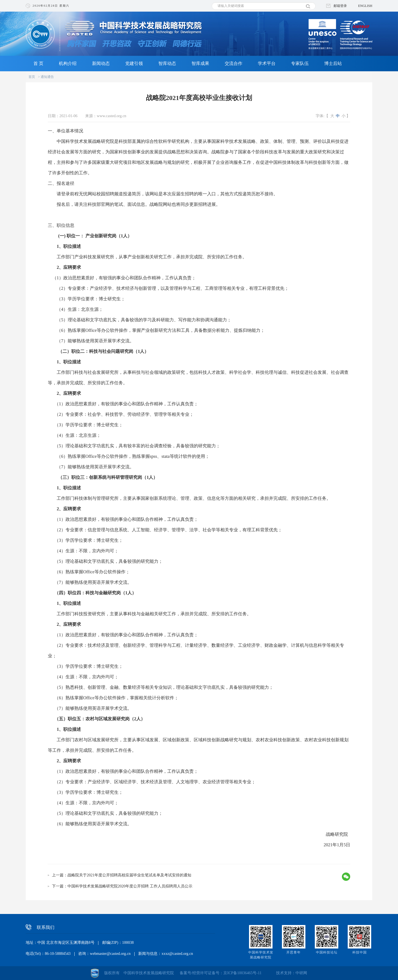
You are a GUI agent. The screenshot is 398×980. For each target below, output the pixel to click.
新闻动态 (101, 63)
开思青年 (294, 952)
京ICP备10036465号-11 (242, 973)
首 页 (38, 63)
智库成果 (200, 63)
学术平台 (267, 63)
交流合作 (234, 63)
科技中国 (360, 952)
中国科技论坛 (327, 952)
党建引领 (134, 63)
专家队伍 (300, 63)
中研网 (301, 973)
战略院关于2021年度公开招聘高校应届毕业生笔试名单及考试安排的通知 (129, 875)
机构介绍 (68, 63)
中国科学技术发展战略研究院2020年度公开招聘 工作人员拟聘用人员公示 (130, 886)
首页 (32, 77)
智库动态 (167, 63)
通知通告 (47, 77)
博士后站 (333, 63)
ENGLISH (365, 6)
